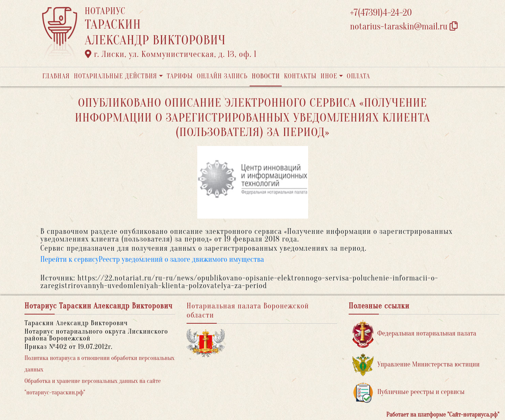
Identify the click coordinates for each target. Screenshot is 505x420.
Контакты (300, 76)
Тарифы (180, 76)
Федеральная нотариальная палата (414, 334)
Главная (56, 76)
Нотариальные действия (115, 76)
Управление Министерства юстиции (416, 365)
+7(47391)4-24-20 (381, 13)
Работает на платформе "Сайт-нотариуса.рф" (443, 415)
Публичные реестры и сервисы (408, 392)
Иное (329, 76)
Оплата (358, 76)
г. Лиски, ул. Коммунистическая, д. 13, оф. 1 (171, 54)
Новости (266, 76)
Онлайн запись (222, 76)
